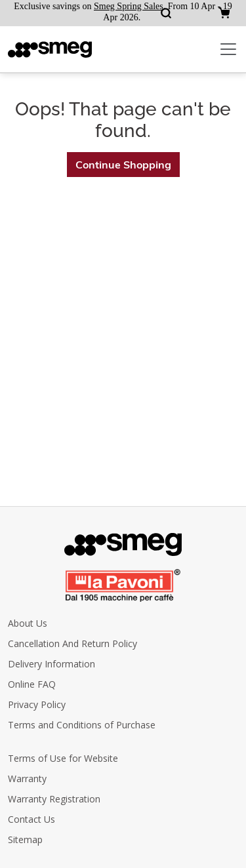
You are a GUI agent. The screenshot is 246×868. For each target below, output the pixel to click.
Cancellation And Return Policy (72, 643)
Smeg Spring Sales (129, 6)
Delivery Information (51, 664)
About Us (28, 623)
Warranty (27, 779)
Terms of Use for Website (63, 758)
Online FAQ (32, 684)
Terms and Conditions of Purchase (82, 725)
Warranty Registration (54, 799)
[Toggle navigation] (228, 49)
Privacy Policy (37, 704)
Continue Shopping (123, 165)
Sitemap (25, 839)
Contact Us (31, 819)
